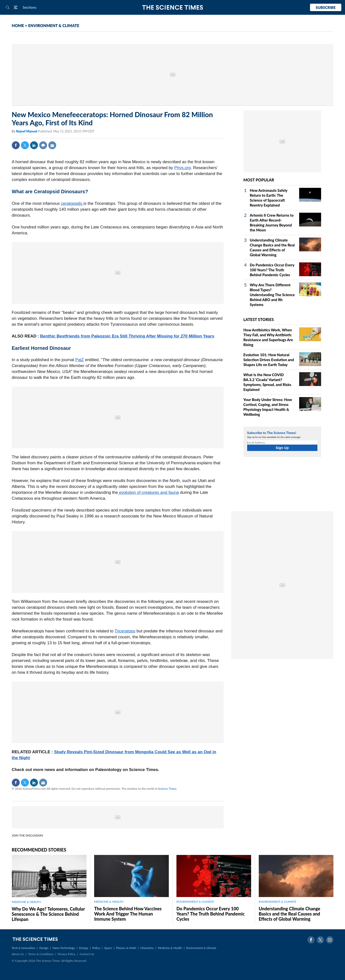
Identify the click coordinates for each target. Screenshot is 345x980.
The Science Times (173, 8)
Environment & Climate (201, 948)
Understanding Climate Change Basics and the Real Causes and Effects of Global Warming (290, 914)
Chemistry (147, 948)
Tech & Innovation (24, 948)
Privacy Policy (67, 954)
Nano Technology (64, 948)
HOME (18, 25)
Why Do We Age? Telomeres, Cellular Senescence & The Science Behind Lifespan (48, 914)
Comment (43, 145)
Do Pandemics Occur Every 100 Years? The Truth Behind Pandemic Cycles (272, 270)
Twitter (25, 145)
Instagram (330, 940)
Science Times (167, 789)
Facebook (16, 145)
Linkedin (34, 145)
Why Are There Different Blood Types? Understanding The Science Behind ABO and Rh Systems (272, 295)
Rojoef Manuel (27, 131)
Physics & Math (126, 948)
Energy (84, 948)
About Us (18, 954)
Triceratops (125, 631)
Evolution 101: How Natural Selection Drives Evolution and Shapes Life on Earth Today (269, 360)
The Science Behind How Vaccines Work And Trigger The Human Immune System (128, 914)
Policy (96, 948)
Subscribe (326, 7)
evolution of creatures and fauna (148, 492)
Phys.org (182, 168)
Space (108, 948)
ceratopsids (72, 203)
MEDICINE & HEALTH (26, 902)
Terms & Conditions (41, 954)
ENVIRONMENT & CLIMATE (54, 25)
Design (44, 948)
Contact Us (87, 954)
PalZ (80, 360)
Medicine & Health (170, 948)
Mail (52, 145)
